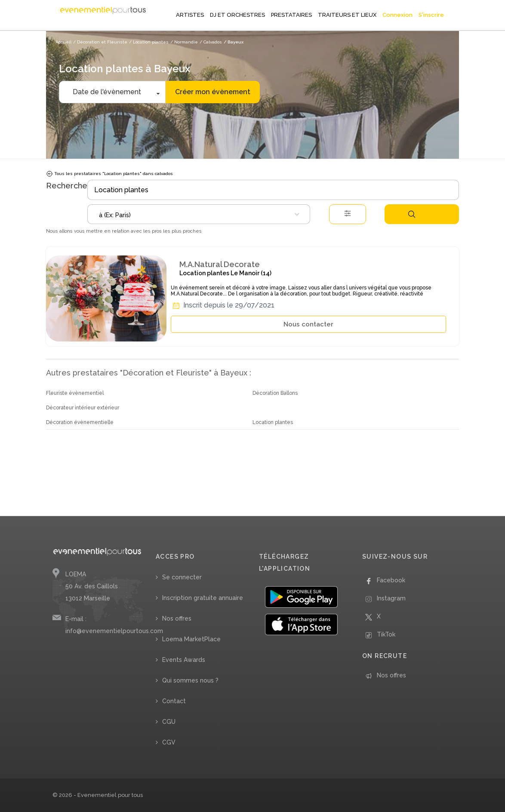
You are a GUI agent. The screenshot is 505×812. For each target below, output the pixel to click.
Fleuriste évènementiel (75, 393)
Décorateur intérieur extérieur (83, 408)
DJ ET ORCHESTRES (237, 15)
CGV (169, 742)
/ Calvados (211, 42)
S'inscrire (431, 15)
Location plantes (273, 422)
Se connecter (182, 577)
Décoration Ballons (275, 393)
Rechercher (412, 214)
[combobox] (199, 214)
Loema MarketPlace (191, 639)
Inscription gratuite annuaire (203, 598)
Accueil (63, 42)
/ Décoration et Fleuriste (100, 42)
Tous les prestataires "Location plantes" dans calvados (109, 174)
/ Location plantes (149, 42)
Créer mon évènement (213, 92)
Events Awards (184, 660)
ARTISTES (190, 15)
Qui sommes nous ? (190, 680)
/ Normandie (184, 42)
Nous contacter (308, 324)
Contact (174, 701)
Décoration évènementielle (80, 422)
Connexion (397, 15)
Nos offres (177, 618)
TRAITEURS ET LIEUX (347, 15)
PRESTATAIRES (291, 15)
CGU (169, 722)
